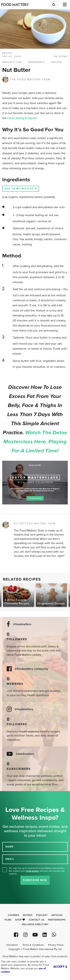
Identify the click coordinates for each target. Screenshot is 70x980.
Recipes (28, 915)
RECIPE (7, 53)
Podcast (42, 915)
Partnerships (57, 920)
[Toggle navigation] (64, 5)
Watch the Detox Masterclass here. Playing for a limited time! (35, 442)
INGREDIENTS (36, 62)
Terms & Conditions (33, 945)
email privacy (32, 871)
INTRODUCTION (12, 62)
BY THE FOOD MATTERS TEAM (35, 524)
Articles (57, 915)
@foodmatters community (31, 669)
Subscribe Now (35, 880)
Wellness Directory (35, 924)
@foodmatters (22, 624)
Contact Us (36, 920)
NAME (9, 847)
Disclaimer (12, 945)
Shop (20, 920)
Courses (13, 915)
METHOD (57, 62)
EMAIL (10, 859)
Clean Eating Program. (22, 118)
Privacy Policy (56, 945)
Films (8, 920)
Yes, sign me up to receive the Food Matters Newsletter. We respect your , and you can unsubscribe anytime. (37, 871)
